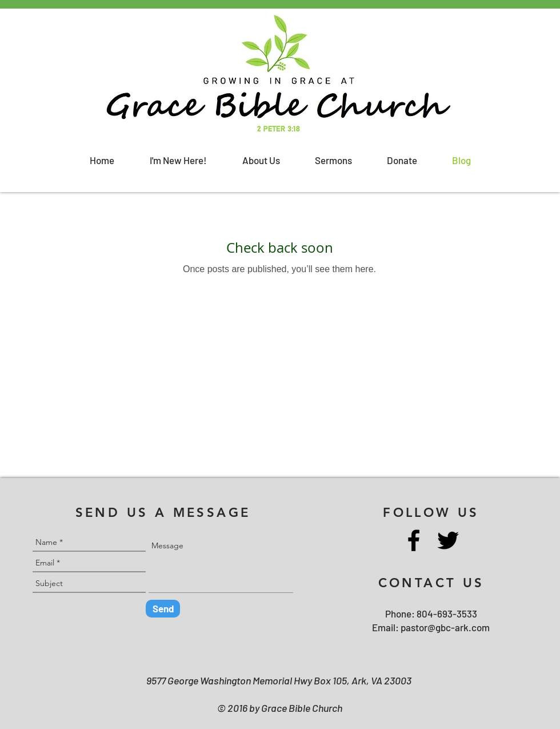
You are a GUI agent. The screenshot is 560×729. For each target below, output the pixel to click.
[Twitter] (448, 540)
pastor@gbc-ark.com (445, 627)
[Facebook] (414, 540)
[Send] (163, 609)
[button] (178, 160)
